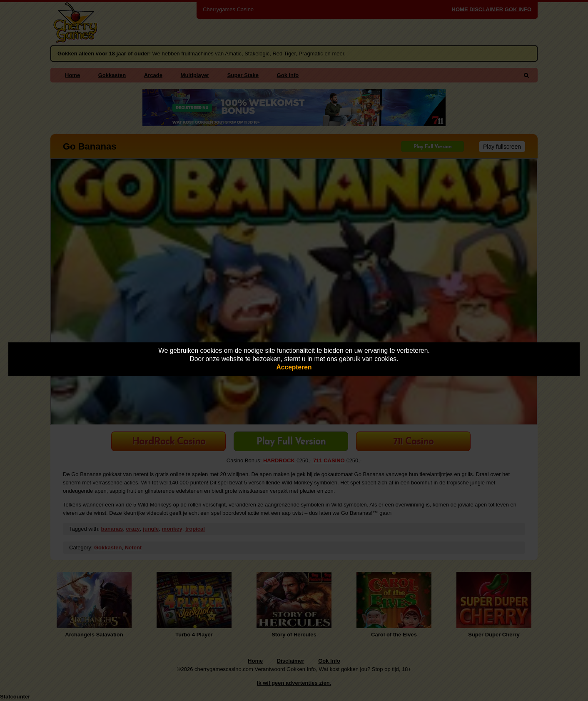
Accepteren (294, 367)
